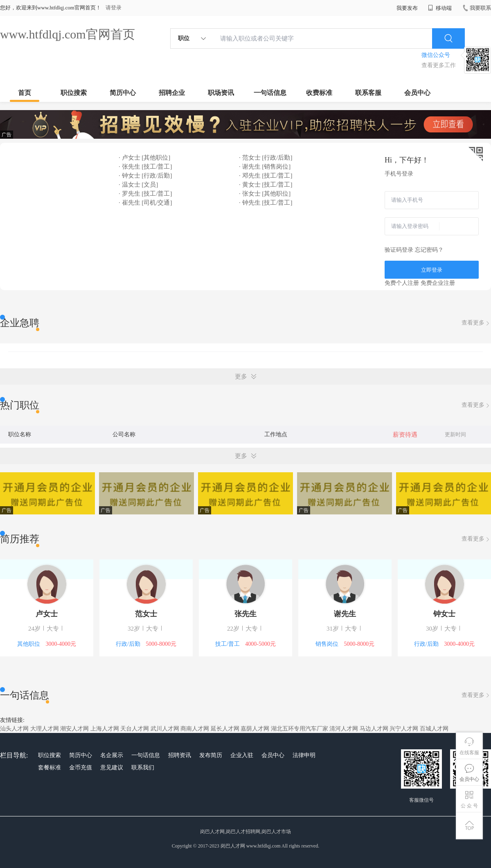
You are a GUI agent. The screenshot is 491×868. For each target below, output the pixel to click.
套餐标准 (50, 768)
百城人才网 (434, 729)
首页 (25, 93)
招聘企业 (172, 93)
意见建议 (112, 768)
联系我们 (143, 768)
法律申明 (304, 755)
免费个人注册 (402, 283)
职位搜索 (74, 93)
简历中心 (123, 93)
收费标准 (319, 93)
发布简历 (211, 755)
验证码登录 (399, 250)
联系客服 (368, 93)
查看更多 (476, 323)
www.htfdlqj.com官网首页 (68, 34)
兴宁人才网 (404, 729)
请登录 (114, 8)
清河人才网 (344, 729)
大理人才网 (45, 729)
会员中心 (417, 93)
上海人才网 (105, 729)
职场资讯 (221, 93)
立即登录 (432, 270)
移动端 (440, 8)
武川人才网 (165, 729)
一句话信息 (270, 93)
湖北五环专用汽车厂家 (300, 729)
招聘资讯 (180, 755)
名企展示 (112, 755)
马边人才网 (374, 729)
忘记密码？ (429, 250)
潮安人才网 (74, 729)
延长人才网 (225, 729)
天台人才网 (135, 729)
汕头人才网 (14, 729)
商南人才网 (195, 729)
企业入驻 (242, 755)
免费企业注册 (438, 283)
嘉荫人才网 (255, 729)
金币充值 (81, 768)
